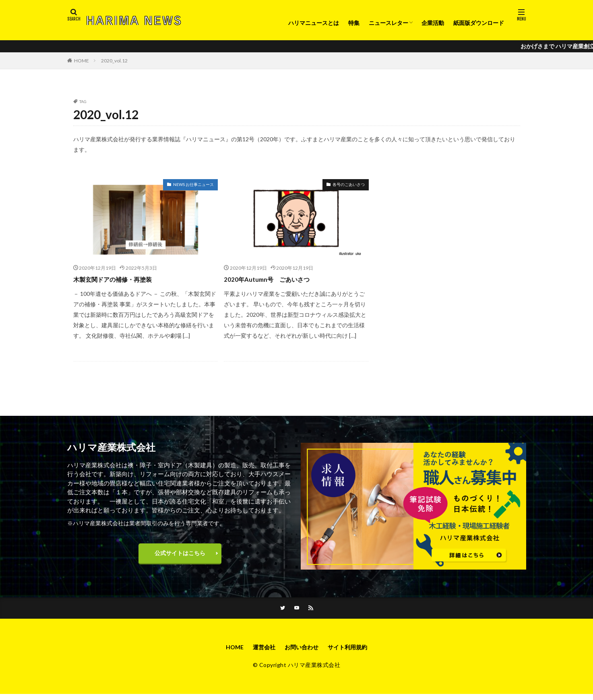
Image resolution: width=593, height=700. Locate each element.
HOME (82, 61)
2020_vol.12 (114, 61)
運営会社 (260, 652)
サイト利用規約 (353, 652)
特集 (354, 23)
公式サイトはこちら (180, 555)
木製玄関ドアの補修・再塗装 (120, 279)
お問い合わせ (302, 652)
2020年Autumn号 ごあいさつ (274, 279)
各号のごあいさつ (349, 184)
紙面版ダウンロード (479, 23)
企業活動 (433, 23)
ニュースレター (388, 23)
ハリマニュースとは (314, 23)
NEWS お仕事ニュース (193, 184)
